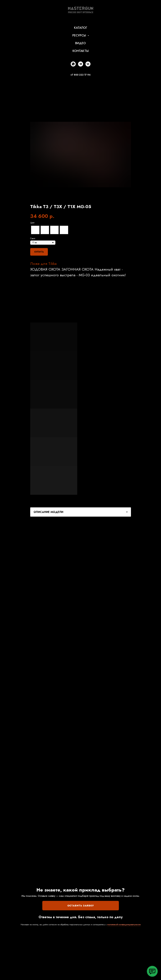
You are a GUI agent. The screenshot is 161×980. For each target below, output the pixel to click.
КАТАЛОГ (81, 28)
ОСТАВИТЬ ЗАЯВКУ (81, 906)
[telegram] (81, 64)
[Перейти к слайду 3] (82, 197)
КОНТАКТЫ (81, 51)
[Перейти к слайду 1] (76, 197)
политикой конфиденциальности (124, 925)
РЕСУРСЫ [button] (80, 35)
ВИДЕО (80, 43)
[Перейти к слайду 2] (79, 197)
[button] (152, 971)
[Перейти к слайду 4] (85, 197)
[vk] (88, 64)
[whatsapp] (73, 64)
